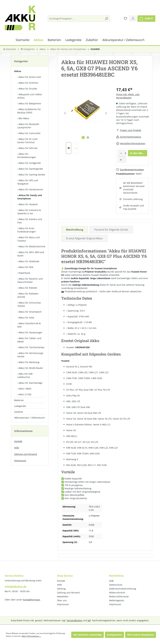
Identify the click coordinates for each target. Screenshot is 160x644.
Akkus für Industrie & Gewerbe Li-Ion (29, 212)
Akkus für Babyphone (30, 103)
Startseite (10, 49)
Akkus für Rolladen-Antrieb (28, 295)
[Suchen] (106, 19)
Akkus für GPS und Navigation (28, 182)
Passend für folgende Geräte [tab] (111, 230)
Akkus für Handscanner (31, 189)
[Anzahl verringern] (121, 153)
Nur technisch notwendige (87, 635)
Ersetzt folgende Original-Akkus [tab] (84, 238)
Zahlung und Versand (26, 454)
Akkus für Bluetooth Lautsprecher (28, 126)
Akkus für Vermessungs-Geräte (31, 355)
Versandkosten (74, 620)
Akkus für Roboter (28, 288)
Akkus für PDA (26, 267)
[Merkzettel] (125, 18)
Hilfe (17, 448)
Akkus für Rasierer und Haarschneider (30, 280)
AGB (111, 581)
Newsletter (63, 596)
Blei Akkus (24, 118)
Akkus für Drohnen (28, 83)
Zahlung (61, 589)
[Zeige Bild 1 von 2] (83, 138)
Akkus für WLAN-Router (31, 368)
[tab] (75, 230)
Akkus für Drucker (28, 89)
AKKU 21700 (25, 394)
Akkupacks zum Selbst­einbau (30, 96)
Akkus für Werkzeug (29, 362)
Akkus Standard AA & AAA (29, 325)
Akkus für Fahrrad (28, 148)
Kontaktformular (32, 600)
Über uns (62, 600)
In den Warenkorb (139, 153)
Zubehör (19, 412)
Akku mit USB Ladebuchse (25, 375)
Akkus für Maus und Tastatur (29, 239)
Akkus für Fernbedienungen (27, 156)
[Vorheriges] (65, 113)
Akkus (18, 71)
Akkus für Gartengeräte (31, 169)
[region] (85, 120)
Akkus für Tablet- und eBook (29, 340)
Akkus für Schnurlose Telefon (29, 304)
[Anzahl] (125, 153)
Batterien (19, 400)
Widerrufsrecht (117, 593)
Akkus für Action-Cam (30, 77)
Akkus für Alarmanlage (30, 383)
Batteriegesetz (117, 600)
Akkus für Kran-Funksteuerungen (27, 230)
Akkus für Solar (26, 318)
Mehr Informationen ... (31, 636)
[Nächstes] (106, 113)
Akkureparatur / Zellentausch (30, 418)
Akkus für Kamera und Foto (30, 221)
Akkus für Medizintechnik (32, 246)
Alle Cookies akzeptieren (141, 635)
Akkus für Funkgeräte (30, 163)
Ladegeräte (20, 406)
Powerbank (24, 273)
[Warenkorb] (146, 19)
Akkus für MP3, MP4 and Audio (31, 254)
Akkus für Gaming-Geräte (32, 175)
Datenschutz (116, 585)
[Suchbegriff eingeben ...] (75, 19)
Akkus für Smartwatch (30, 312)
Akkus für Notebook (29, 261)
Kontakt (18, 441)
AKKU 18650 (25, 389)
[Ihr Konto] (133, 18)
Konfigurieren (114, 635)
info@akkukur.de (16, 587)
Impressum (20, 461)
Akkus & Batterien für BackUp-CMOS (29, 111)
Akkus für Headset (28, 204)
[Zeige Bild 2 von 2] (88, 138)
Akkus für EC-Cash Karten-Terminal (27, 141)
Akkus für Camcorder (30, 133)
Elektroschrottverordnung (123, 589)
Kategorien (28, 49)
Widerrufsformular (119, 596)
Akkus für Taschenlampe (31, 347)
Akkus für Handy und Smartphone (30, 197)
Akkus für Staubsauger (30, 332)
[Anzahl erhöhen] (121, 160)
